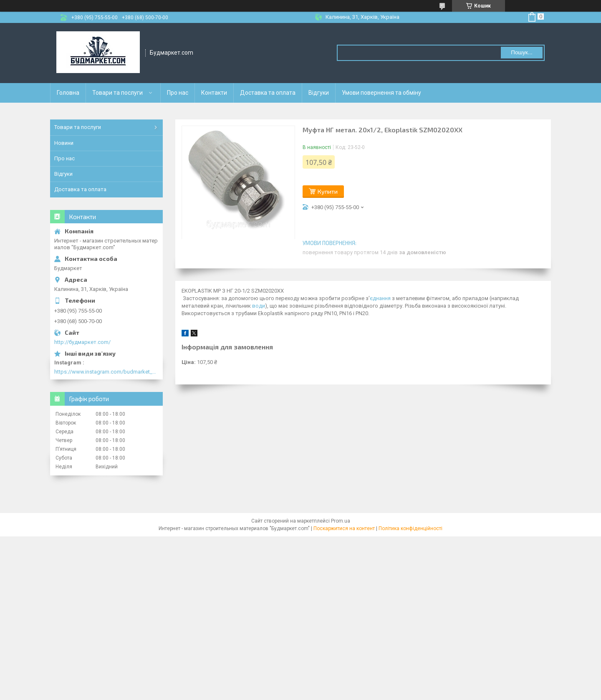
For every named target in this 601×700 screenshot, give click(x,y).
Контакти (214, 93)
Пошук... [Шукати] (521, 52)
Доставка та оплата (268, 93)
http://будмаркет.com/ (82, 342)
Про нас (178, 93)
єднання (380, 298)
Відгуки (319, 93)
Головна (68, 93)
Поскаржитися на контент (344, 528)
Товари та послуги (117, 93)
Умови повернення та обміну (381, 93)
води (259, 306)
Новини (64, 143)
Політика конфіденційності (410, 528)
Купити (328, 191)
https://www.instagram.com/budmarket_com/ (106, 372)
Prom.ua (341, 521)
